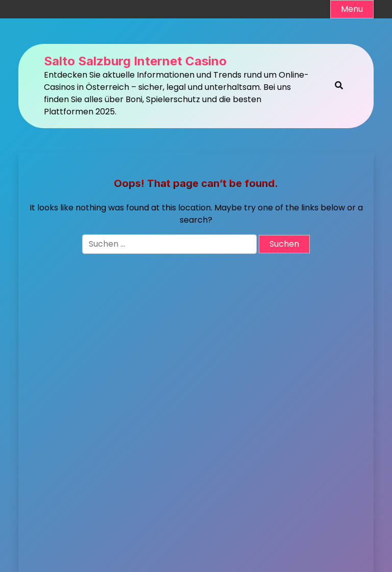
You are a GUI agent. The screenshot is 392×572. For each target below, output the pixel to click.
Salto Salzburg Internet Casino (135, 61)
